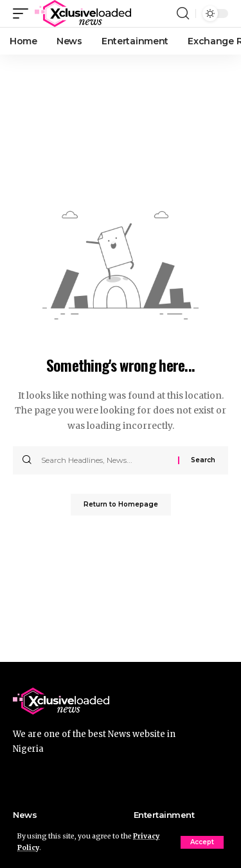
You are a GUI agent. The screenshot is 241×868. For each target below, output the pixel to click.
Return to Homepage (121, 504)
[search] (183, 13)
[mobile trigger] (24, 13)
